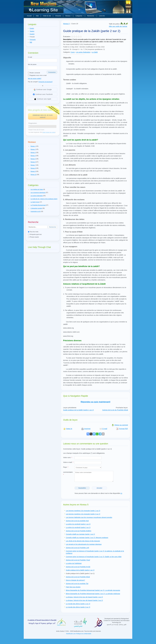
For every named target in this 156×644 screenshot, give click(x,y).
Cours (73, 52)
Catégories (80, 16)
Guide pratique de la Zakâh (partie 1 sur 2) (78, 410)
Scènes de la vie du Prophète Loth (77, 548)
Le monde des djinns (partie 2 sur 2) (78, 607)
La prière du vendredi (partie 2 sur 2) (78, 527)
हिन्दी (31, 42)
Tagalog (32, 31)
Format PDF (122, 429)
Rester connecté (34, 73)
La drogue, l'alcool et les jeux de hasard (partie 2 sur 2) (84, 600)
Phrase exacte (33, 237)
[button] (29, 146)
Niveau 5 (66, 24)
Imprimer (86, 429)
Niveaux (69, 16)
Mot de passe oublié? (35, 78)
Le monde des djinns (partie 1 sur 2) (78, 604)
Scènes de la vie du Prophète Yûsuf (78, 560)
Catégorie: (67, 52)
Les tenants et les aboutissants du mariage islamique (84, 544)
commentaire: (68, 473)
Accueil (29, 16)
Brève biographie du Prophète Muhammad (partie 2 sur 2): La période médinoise (93, 594)
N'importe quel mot (35, 234)
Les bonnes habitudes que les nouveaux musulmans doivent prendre (89, 517)
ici (121, 493)
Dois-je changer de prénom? (75, 580)
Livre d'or (102, 16)
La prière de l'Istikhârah (74, 563)
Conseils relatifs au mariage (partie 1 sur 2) (80, 534)
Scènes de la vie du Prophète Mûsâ (115, 410)
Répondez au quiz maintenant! (96, 402)
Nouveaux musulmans (44, 8)
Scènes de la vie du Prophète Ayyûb (78, 567)
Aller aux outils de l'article (118, 26)
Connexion (52, 72)
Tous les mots (33, 232)
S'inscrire (58, 16)
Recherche (91, 16)
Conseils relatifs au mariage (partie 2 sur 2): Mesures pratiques (87, 538)
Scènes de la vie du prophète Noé (77, 521)
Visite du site (47, 16)
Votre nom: (68, 457)
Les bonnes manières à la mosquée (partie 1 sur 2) (83, 511)
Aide (37, 16)
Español (32, 34)
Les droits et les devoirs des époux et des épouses (83, 541)
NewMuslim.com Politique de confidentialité (79, 634)
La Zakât (95, 52)
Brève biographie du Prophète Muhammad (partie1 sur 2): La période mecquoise (93, 590)
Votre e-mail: (68, 462)
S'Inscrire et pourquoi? (46, 82)
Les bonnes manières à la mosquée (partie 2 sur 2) (83, 514)
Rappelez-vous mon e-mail (37, 75)
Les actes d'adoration (83, 52)
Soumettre (82, 488)
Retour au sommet (120, 425)
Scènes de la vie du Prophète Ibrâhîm (79, 531)
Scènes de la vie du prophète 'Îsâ (77, 584)
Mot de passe (32, 64)
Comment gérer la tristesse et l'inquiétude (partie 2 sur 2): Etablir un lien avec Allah (94, 557)
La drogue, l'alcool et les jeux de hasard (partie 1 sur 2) (84, 597)
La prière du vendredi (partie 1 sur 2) (78, 524)
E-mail (30, 57)
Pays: (66, 467)
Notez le (68, 429)
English (32, 28)
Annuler (100, 488)
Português (33, 40)
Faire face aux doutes (73, 587)
